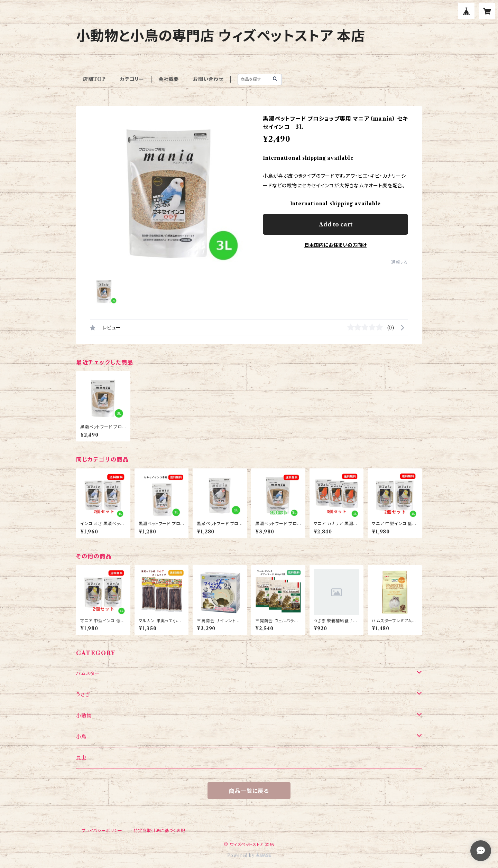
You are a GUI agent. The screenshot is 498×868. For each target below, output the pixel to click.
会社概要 (169, 79)
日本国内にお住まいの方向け (335, 245)
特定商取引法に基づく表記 (159, 830)
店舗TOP (94, 79)
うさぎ (83, 694)
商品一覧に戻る (249, 791)
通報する (400, 262)
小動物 (84, 716)
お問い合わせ (208, 79)
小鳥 (81, 737)
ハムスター (88, 673)
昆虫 (81, 758)
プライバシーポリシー (102, 830)
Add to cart (336, 224)
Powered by (249, 855)
